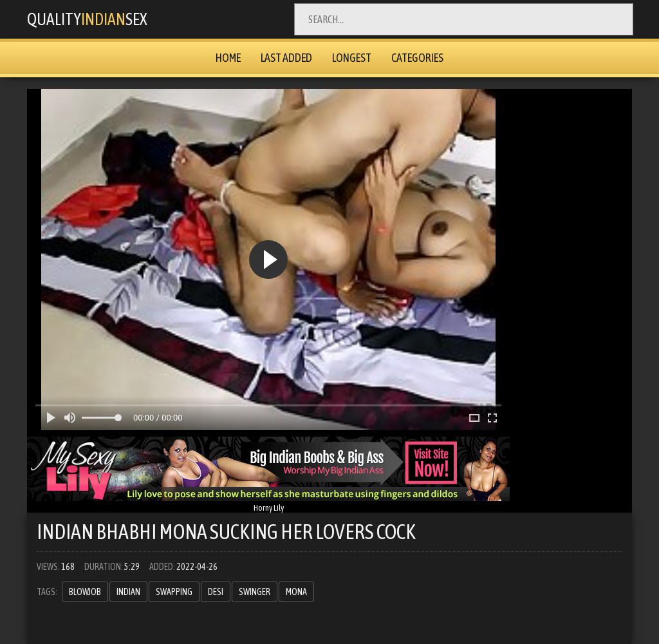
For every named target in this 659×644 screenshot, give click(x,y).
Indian (128, 592)
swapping (174, 592)
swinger (255, 592)
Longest (352, 58)
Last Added (286, 58)
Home (228, 58)
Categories (417, 58)
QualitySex (96, 19)
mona (296, 592)
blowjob (85, 592)
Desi (216, 592)
